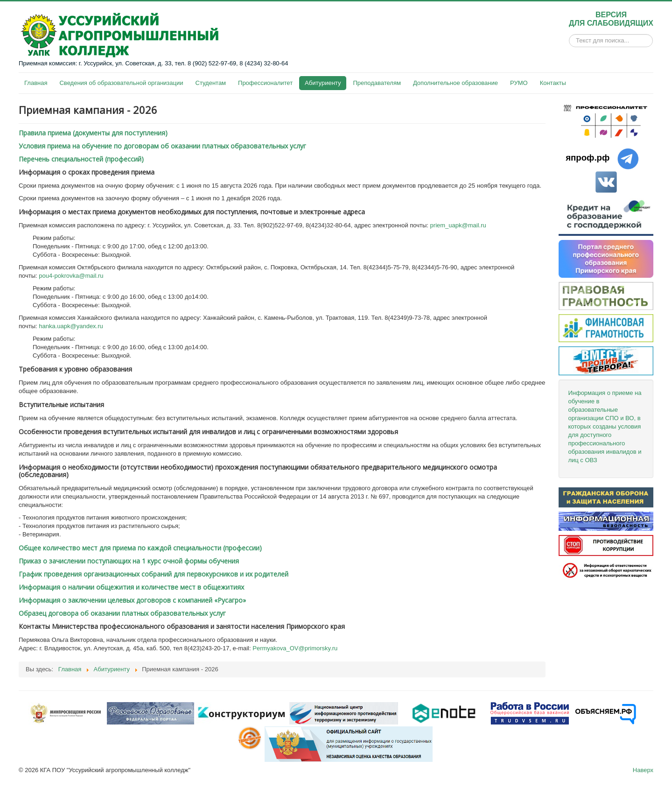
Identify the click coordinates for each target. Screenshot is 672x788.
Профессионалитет (265, 83)
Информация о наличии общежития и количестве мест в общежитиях (131, 587)
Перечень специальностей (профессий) (81, 159)
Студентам (211, 83)
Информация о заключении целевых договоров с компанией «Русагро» (132, 600)
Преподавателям (377, 83)
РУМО (519, 83)
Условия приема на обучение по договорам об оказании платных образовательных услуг (162, 146)
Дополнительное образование (455, 83)
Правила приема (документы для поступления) (93, 133)
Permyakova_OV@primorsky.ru (295, 648)
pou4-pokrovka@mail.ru (71, 276)
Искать (569, 41)
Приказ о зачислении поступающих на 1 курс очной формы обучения (129, 561)
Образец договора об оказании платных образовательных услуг (122, 613)
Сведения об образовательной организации (121, 83)
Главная (36, 83)
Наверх (643, 770)
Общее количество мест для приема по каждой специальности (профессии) (140, 548)
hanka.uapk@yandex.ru (71, 326)
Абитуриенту (323, 83)
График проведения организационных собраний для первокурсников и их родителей (154, 574)
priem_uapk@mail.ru (458, 225)
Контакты (553, 83)
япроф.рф (588, 158)
